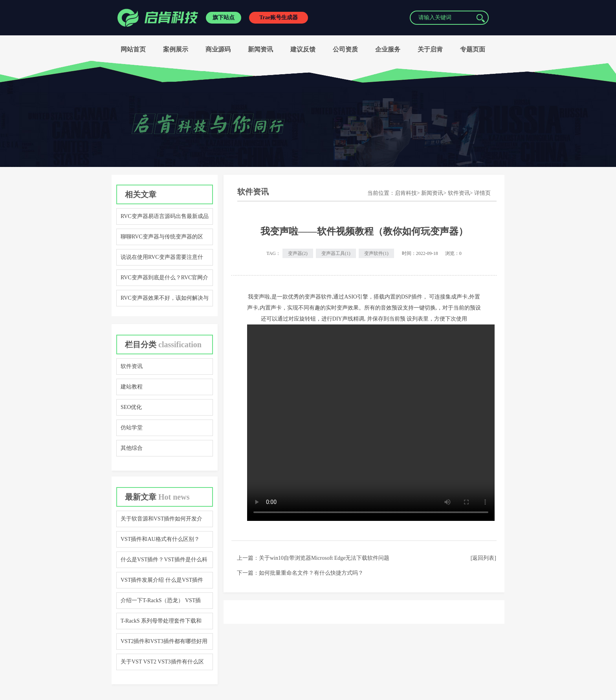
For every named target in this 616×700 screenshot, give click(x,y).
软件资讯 (132, 366)
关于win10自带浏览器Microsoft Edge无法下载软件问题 (324, 558)
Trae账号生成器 (279, 17)
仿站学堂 (132, 428)
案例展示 (176, 49)
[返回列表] (483, 558)
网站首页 (133, 49)
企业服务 (388, 49)
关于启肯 (430, 49)
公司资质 (345, 49)
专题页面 (473, 49)
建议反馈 (303, 49)
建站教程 (132, 387)
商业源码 (218, 49)
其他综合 (132, 448)
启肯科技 (406, 193)
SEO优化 (131, 407)
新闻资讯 (260, 49)
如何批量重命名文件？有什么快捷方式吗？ (311, 573)
